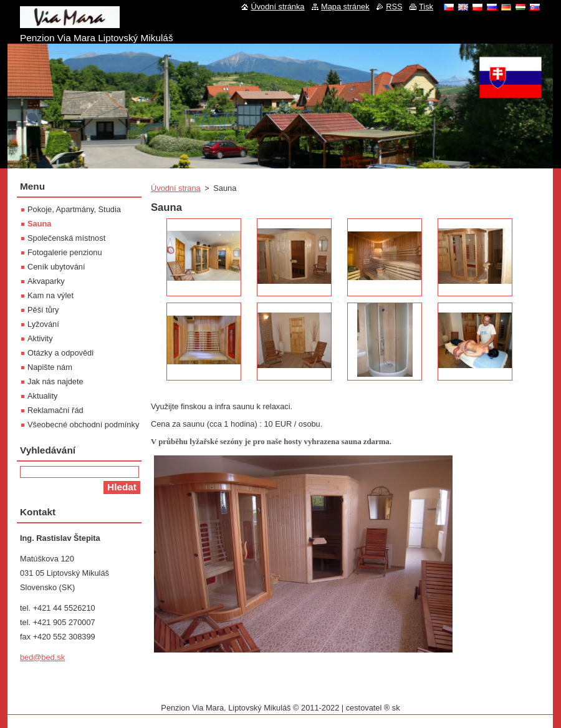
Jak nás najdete (55, 381)
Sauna (39, 224)
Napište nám (50, 367)
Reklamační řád (55, 410)
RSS (394, 7)
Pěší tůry (43, 310)
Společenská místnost (66, 238)
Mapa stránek (345, 7)
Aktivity (40, 338)
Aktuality (42, 396)
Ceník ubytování (56, 267)
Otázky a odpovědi (60, 353)
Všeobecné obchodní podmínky (83, 425)
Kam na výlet (50, 295)
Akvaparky (46, 281)
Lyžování (43, 324)
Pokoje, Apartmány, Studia (74, 209)
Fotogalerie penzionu (65, 252)
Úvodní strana (176, 188)
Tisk (426, 7)
